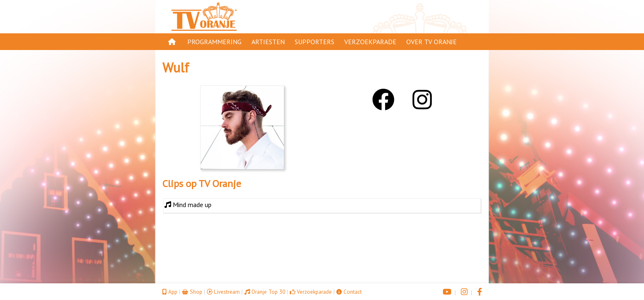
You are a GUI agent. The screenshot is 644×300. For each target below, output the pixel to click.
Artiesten (268, 42)
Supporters (315, 42)
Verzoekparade (370, 42)
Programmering (214, 42)
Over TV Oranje (431, 42)
